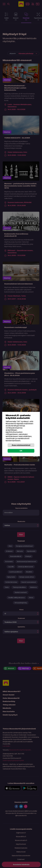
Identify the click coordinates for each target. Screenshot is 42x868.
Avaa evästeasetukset (21, 445)
